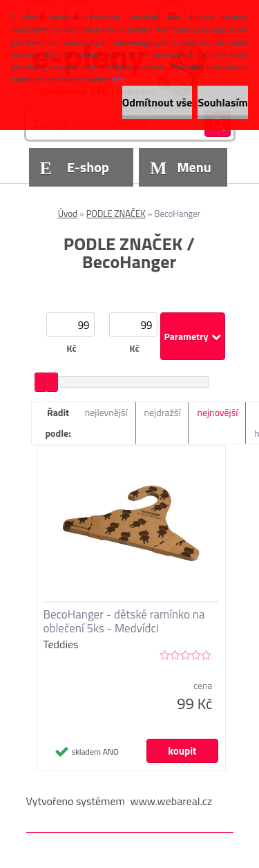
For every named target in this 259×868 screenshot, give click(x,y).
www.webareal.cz (171, 801)
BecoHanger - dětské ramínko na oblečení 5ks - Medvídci (124, 621)
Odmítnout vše (157, 102)
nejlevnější (106, 412)
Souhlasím (223, 102)
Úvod (68, 214)
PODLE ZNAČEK (116, 214)
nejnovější (217, 412)
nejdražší (163, 412)
